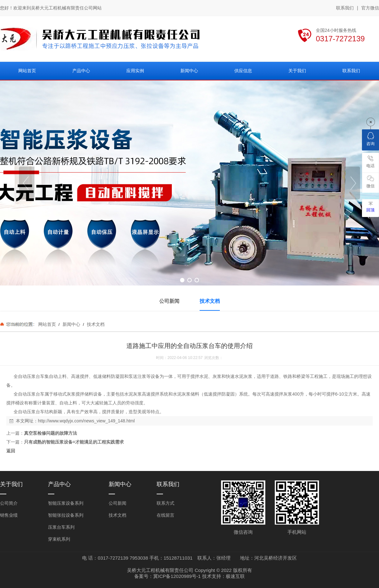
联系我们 (345, 8)
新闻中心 (71, 324)
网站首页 (47, 324)
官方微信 (370, 8)
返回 (11, 451)
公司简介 (9, 503)
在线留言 (165, 515)
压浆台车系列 (61, 527)
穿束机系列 (59, 539)
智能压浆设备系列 (66, 503)
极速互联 (235, 576)
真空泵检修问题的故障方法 (51, 433)
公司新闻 (117, 503)
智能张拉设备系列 (66, 515)
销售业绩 (9, 515)
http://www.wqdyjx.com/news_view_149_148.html (86, 421)
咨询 (370, 139)
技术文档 (95, 324)
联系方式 (165, 503)
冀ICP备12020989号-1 (177, 576)
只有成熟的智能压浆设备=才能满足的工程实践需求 (74, 442)
